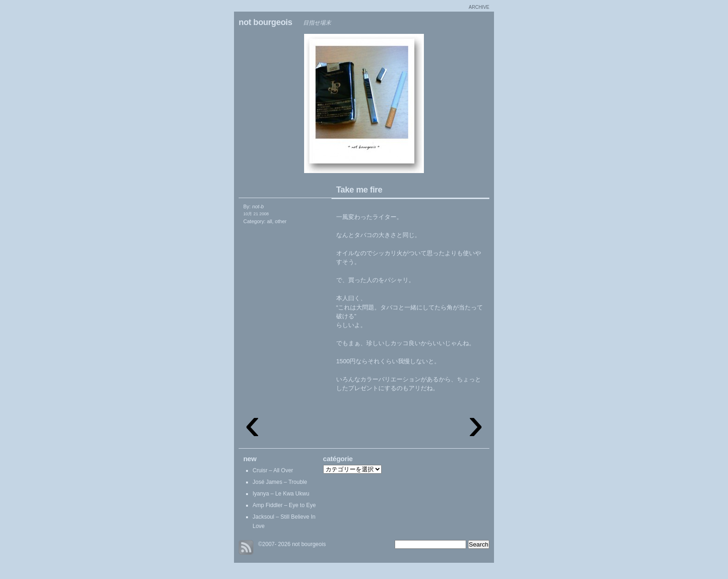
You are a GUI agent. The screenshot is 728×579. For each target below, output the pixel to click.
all (270, 221)
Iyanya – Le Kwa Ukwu (281, 494)
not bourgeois (265, 22)
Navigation (299, 106)
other (281, 221)
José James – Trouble (280, 482)
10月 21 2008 (256, 214)
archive (479, 7)
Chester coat (429, 106)
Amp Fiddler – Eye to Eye (284, 505)
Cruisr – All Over (273, 470)
